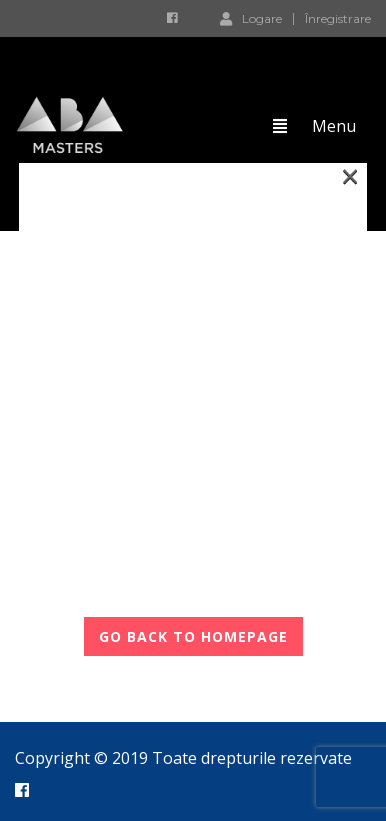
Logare (251, 18)
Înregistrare (338, 19)
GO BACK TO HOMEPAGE (193, 636)
